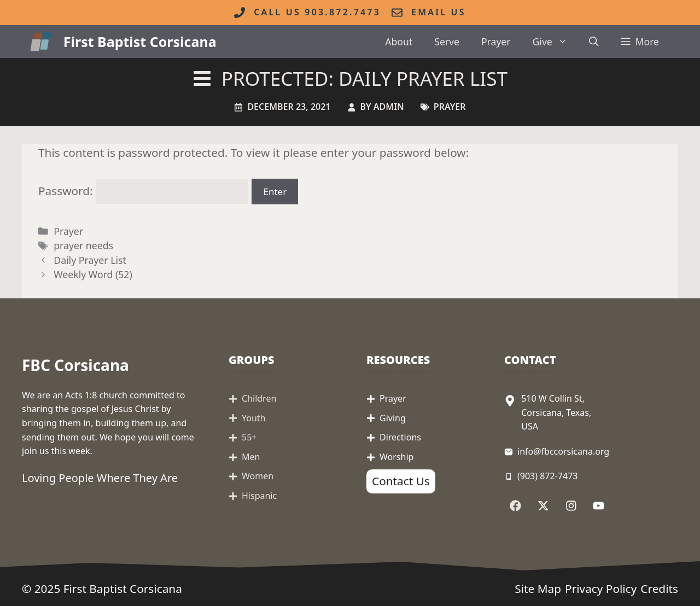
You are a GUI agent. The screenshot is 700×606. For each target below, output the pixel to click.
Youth (254, 418)
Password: (144, 191)
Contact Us (401, 481)
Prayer (496, 42)
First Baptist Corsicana (140, 42)
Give (556, 42)
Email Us (439, 12)
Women (258, 476)
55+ (249, 437)
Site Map (538, 589)
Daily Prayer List (90, 260)
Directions (400, 437)
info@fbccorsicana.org (563, 451)
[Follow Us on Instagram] (571, 506)
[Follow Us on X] (543, 506)
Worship (396, 457)
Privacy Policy (601, 589)
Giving (393, 418)
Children (259, 398)
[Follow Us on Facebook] (515, 506)
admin (389, 107)
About (399, 42)
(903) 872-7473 (547, 476)
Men (251, 457)
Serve (447, 42)
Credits (659, 589)
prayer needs (83, 245)
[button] (594, 42)
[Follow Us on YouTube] (599, 506)
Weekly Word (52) (93, 274)
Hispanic (259, 496)
